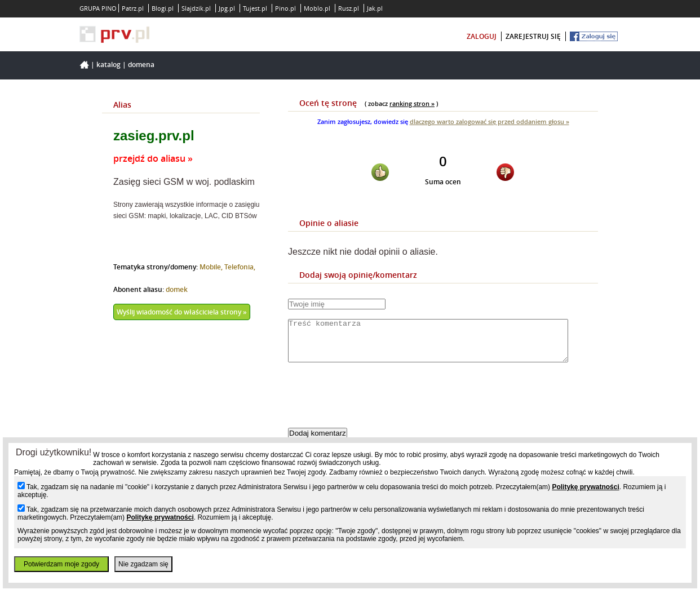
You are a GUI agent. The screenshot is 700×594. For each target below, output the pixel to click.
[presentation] (374, 405)
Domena (141, 65)
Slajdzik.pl (196, 8)
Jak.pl (375, 8)
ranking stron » (412, 103)
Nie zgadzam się (143, 564)
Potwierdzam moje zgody (61, 564)
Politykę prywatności (585, 487)
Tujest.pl (255, 8)
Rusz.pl (349, 8)
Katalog (108, 65)
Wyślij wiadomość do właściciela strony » (182, 312)
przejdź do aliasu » (153, 158)
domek (177, 289)
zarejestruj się (533, 36)
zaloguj (482, 36)
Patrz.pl (133, 8)
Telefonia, (240, 267)
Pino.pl (285, 8)
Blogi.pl (163, 8)
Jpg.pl (227, 8)
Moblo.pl (317, 8)
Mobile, (212, 267)
